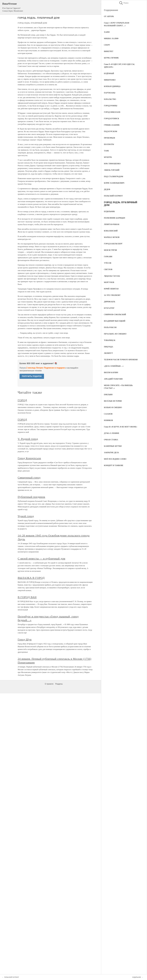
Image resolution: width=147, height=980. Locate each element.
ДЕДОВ (107, 189)
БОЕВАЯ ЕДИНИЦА (112, 86)
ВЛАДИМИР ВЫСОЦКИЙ (115, 321)
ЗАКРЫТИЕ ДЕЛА (111, 453)
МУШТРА (108, 157)
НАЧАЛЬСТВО (110, 99)
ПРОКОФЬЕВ (110, 138)
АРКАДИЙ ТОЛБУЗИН (113, 379)
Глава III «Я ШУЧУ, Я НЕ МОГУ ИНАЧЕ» (121, 427)
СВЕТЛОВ (108, 269)
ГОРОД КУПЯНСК (112, 119)
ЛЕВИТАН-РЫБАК (112, 224)
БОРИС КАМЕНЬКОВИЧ (114, 183)
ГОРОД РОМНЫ (111, 106)
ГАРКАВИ (108, 257)
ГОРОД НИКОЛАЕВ (112, 112)
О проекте (49, 684)
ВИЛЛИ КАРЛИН (111, 372)
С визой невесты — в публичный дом (41, 558)
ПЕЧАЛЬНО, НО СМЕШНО (115, 334)
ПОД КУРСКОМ (111, 131)
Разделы (59, 684)
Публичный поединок (31, 497)
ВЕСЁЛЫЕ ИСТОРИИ (113, 401)
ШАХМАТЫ (109, 144)
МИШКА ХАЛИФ (111, 38)
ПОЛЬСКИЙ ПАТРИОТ (113, 196)
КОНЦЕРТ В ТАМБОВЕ (114, 465)
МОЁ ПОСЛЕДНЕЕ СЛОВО (115, 459)
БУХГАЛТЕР (109, 308)
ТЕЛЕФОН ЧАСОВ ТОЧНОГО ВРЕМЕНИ (121, 360)
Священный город (29, 478)
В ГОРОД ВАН (27, 597)
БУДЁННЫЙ (109, 73)
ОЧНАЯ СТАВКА (111, 440)
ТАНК (106, 151)
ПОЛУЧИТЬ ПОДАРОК (32, 376)
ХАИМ (107, 32)
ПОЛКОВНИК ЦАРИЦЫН (114, 218)
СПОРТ (107, 45)
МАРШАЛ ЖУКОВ (112, 237)
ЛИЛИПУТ (108, 353)
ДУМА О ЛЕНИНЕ (112, 433)
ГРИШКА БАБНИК (112, 125)
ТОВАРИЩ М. (110, 340)
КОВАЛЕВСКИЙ (111, 231)
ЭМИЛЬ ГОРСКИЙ (112, 170)
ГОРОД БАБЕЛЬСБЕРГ (113, 244)
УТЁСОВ (108, 263)
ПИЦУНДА (109, 347)
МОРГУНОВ (109, 282)
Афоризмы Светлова (112, 276)
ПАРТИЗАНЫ (110, 93)
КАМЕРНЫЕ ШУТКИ (113, 446)
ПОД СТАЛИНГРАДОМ (114, 176)
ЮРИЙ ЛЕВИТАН (111, 289)
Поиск (124, 3)
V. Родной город (28, 439)
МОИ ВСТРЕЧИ (110, 250)
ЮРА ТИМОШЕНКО (112, 164)
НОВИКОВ (108, 420)
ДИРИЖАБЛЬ (110, 302)
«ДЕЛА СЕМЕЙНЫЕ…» (114, 366)
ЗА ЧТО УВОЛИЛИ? (112, 295)
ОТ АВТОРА (109, 16)
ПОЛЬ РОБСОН (110, 327)
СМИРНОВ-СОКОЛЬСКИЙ (115, 314)
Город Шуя (25, 639)
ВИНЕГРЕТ (109, 51)
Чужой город (26, 516)
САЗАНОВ (108, 414)
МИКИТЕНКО (110, 80)
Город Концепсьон (29, 458)
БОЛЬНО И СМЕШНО (113, 407)
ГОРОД (22, 400)
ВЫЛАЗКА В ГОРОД (31, 578)
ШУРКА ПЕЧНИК (111, 58)
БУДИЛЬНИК (109, 211)
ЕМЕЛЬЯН (108, 395)
